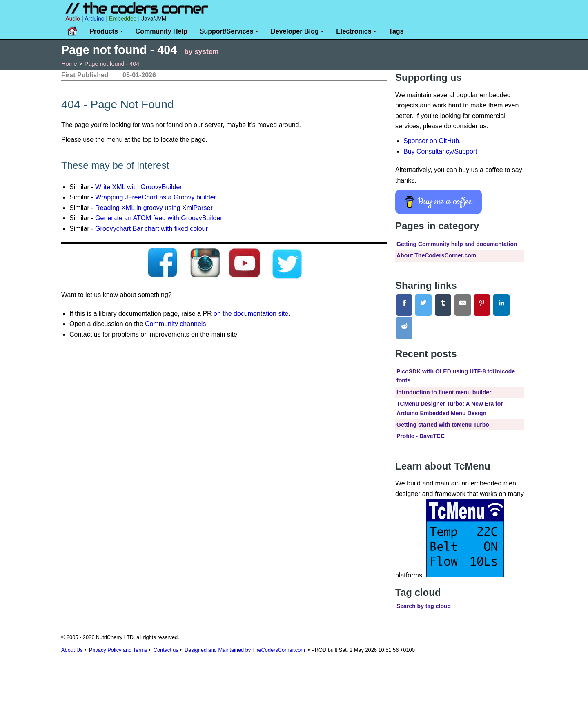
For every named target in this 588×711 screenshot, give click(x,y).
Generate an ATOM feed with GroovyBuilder (159, 218)
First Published (85, 75)
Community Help (161, 31)
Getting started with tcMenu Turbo (443, 425)
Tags (396, 31)
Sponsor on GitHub (431, 141)
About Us (72, 650)
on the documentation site (251, 314)
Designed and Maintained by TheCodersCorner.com (245, 650)
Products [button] (104, 31)
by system (201, 51)
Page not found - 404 (112, 64)
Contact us (166, 650)
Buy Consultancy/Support (440, 151)
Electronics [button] (354, 31)
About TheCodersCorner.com (436, 255)
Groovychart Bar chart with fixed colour (151, 229)
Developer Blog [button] (295, 31)
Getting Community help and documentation (457, 244)
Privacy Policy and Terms (118, 650)
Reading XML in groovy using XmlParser (154, 208)
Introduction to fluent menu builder (444, 392)
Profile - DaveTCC (421, 436)
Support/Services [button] (227, 31)
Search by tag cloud (424, 606)
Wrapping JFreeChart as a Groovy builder (156, 197)
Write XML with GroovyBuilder (139, 187)
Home (69, 64)
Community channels (175, 324)
